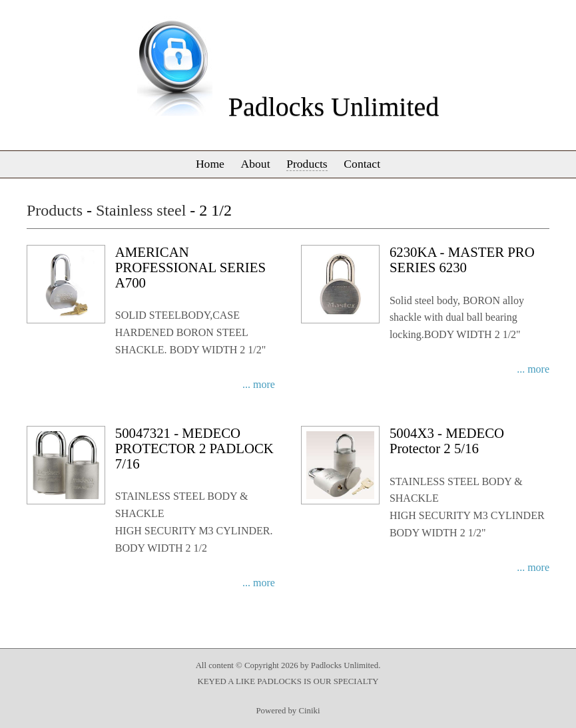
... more (259, 384)
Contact (362, 164)
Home (210, 164)
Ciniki (309, 711)
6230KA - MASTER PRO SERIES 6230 (462, 260)
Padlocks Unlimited (334, 107)
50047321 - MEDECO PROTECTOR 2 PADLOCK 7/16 (194, 448)
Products (307, 164)
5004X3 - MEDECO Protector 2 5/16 (447, 441)
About (256, 164)
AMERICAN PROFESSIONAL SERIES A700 (190, 267)
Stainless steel (141, 210)
